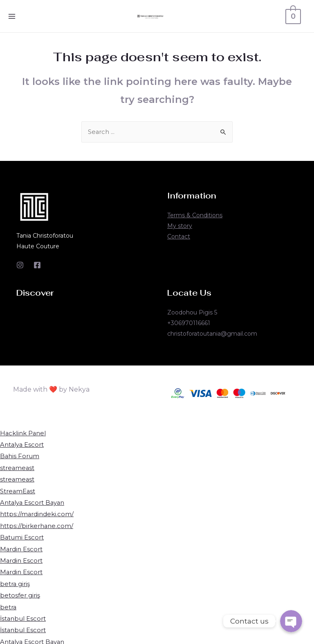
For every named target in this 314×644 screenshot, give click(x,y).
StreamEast (18, 490)
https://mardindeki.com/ (37, 513)
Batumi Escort (22, 536)
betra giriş (15, 581)
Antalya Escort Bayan (33, 502)
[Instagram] (20, 265)
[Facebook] (37, 265)
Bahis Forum (20, 456)
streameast (18, 467)
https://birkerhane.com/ (37, 524)
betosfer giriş (20, 592)
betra (8, 604)
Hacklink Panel (23, 433)
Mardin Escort (21, 547)
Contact (179, 237)
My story (180, 226)
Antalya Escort (22, 445)
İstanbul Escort (23, 615)
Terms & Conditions (195, 216)
